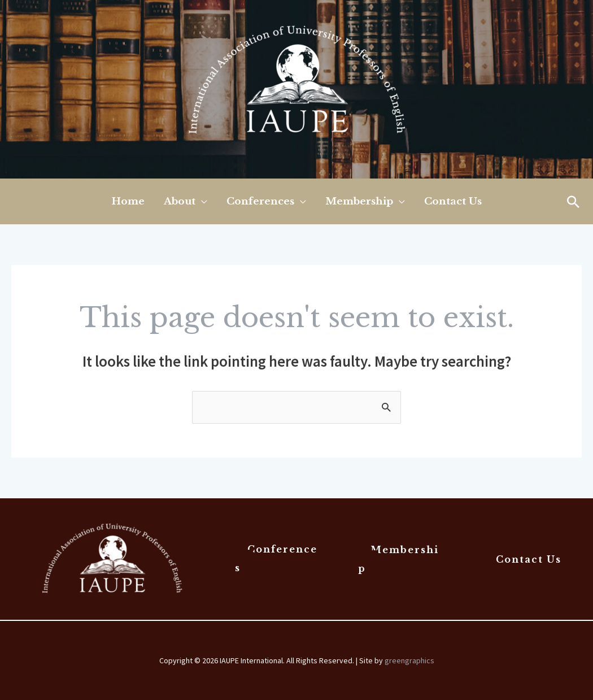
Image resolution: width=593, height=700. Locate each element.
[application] (201, 201)
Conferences (276, 558)
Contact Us (529, 559)
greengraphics (409, 660)
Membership (398, 559)
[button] (573, 202)
